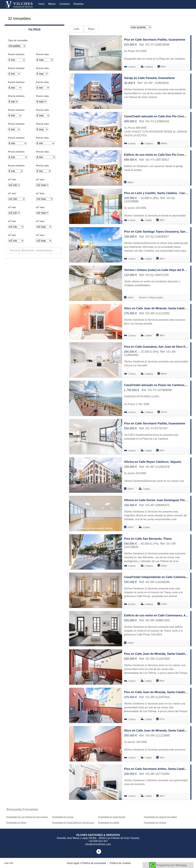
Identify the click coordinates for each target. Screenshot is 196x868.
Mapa (91, 29)
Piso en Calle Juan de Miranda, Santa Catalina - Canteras (156, 654)
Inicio (41, 4)
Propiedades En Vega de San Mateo (160, 817)
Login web (9, 863)
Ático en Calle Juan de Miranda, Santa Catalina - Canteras (156, 308)
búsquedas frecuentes (22, 809)
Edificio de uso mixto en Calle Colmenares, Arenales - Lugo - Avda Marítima (156, 615)
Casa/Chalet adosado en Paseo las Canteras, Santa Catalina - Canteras (156, 385)
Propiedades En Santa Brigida (112, 817)
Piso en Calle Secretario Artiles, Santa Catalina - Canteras (156, 769)
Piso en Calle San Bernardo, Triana (148, 539)
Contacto (65, 4)
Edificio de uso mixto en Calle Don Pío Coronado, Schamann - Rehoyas (156, 155)
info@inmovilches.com (98, 844)
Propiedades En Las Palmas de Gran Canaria (27, 817)
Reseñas (79, 4)
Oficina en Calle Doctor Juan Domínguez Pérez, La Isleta (156, 500)
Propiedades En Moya (16, 823)
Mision (52, 4)
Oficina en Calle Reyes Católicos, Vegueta (153, 462)
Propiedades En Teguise (155, 823)
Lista (76, 29)
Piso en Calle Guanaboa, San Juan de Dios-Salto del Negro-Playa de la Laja (156, 347)
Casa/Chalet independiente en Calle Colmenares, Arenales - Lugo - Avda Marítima (156, 577)
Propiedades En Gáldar (109, 823)
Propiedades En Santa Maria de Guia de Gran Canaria (77, 823)
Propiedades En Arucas (63, 817)
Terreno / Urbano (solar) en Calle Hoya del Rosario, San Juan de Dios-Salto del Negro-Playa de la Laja (156, 270)
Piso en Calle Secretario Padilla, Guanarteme (155, 40)
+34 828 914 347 (98, 841)
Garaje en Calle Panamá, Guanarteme (149, 78)
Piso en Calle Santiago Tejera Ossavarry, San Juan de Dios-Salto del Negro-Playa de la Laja (156, 232)
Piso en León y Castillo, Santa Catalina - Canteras (156, 193)
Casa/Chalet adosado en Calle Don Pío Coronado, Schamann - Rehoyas (156, 116)
